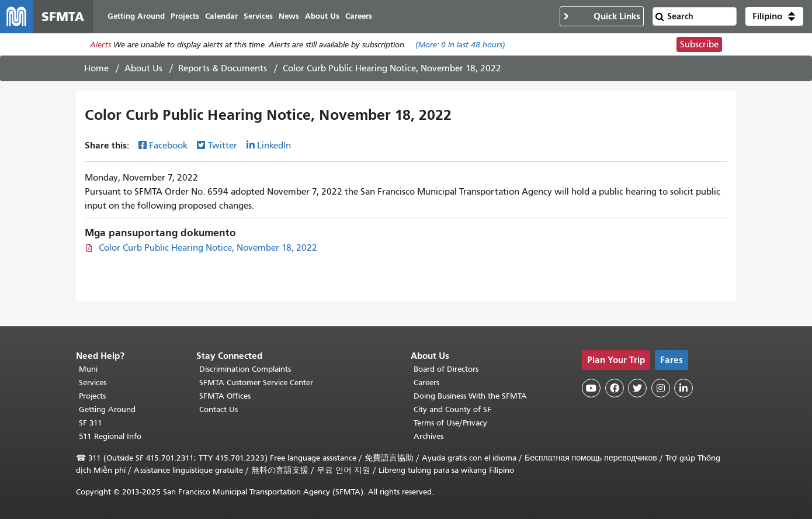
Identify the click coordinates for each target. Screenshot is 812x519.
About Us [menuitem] (322, 16)
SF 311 (91, 423)
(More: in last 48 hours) (460, 45)
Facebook (168, 146)
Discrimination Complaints (245, 369)
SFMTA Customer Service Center (256, 383)
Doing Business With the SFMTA (470, 396)
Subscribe (699, 44)
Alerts (100, 45)
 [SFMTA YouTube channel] (591, 388)
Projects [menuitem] (185, 16)
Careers (426, 383)
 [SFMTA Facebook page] (615, 388)
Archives (428, 436)
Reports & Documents (223, 68)
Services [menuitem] (258, 16)
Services (93, 383)
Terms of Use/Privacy (450, 423)
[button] (774, 16)
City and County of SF (452, 409)
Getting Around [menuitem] (136, 16)
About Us (143, 68)
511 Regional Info (110, 436)
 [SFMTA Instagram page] (661, 388)
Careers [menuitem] (359, 16)
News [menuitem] (289, 16)
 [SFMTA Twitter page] (637, 388)
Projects (92, 396)
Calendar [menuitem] (221, 16)
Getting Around (107, 409)
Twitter (223, 146)
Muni (88, 369)
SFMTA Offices (225, 396)
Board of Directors (446, 369)
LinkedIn (274, 146)
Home (96, 68)
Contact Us (218, 409)
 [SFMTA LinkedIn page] (683, 388)
